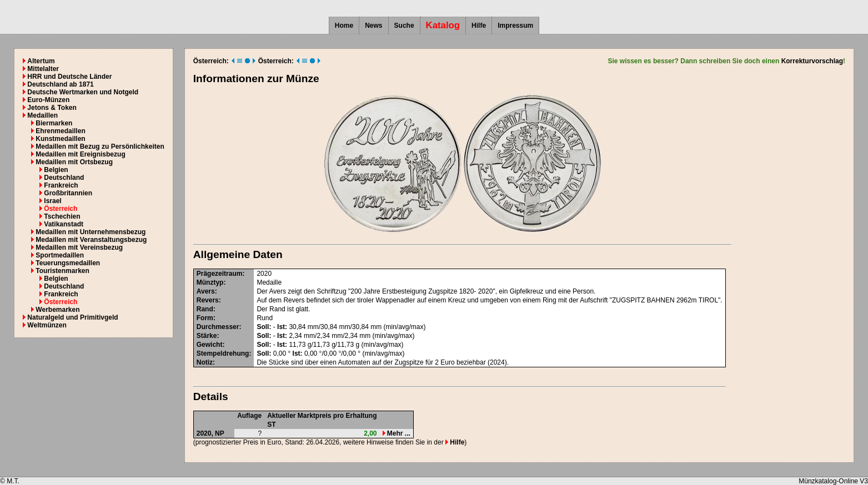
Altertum (41, 61)
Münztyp (210, 282)
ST (271, 425)
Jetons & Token (52, 108)
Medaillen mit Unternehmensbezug (91, 232)
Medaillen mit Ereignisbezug (80, 154)
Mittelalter (43, 69)
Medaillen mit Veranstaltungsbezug (91, 240)
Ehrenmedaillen (60, 131)
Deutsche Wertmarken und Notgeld (83, 92)
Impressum (515, 26)
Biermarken (54, 123)
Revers (208, 300)
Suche (404, 26)
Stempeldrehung (223, 353)
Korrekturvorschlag (812, 61)
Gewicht (210, 345)
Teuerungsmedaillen (68, 263)
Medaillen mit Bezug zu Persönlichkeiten (100, 146)
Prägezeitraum (220, 274)
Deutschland (64, 178)
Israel (52, 201)
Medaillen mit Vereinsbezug (79, 247)
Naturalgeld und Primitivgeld (72, 317)
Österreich (61, 209)
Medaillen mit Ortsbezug (74, 162)
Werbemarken (57, 310)
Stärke (207, 336)
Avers (206, 291)
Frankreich (61, 185)
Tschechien (62, 216)
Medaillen (42, 115)
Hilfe (479, 26)
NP (220, 433)
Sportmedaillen (60, 255)
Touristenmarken (62, 271)
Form (205, 318)
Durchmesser (218, 327)
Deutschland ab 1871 (60, 84)
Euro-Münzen (48, 100)
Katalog (443, 25)
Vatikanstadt (64, 224)
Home (344, 26)
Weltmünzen (47, 325)
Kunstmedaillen (60, 139)
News (373, 26)
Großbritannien (68, 193)
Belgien (56, 170)
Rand (205, 309)
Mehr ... (397, 433)
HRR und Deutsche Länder (69, 77)
